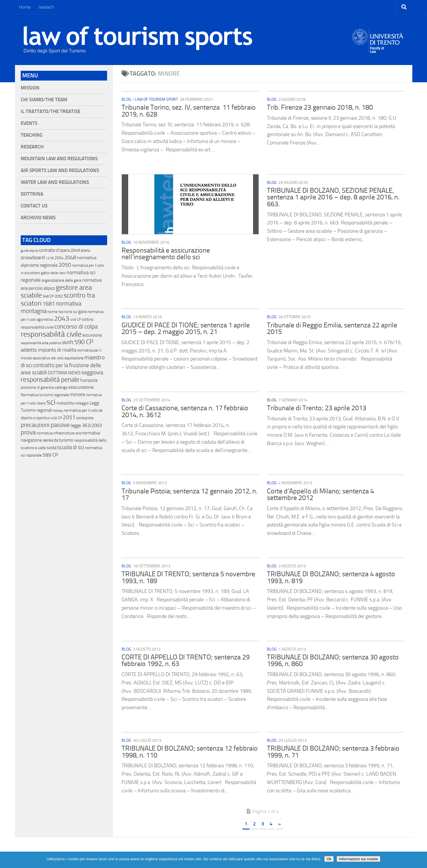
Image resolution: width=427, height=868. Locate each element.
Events (29, 123)
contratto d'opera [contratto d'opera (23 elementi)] (54, 250)
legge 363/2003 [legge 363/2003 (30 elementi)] (86, 425)
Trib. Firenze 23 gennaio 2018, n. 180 (320, 107)
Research (32, 147)
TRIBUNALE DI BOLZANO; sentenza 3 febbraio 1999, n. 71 (333, 752)
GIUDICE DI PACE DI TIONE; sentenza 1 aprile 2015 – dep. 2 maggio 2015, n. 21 (186, 329)
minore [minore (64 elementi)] (77, 394)
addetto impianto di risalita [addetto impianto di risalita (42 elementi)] (48, 350)
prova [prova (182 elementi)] (28, 432)
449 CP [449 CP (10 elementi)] (75, 320)
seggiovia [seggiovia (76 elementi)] (92, 373)
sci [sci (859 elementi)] (51, 402)
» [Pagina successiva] (279, 824)
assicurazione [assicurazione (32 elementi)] (81, 387)
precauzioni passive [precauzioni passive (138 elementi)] (45, 425)
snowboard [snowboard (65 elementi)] (33, 257)
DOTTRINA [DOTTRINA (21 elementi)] (58, 373)
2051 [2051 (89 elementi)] (69, 417)
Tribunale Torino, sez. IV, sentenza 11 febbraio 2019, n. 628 (189, 111)
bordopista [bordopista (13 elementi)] (85, 418)
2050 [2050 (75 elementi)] (65, 265)
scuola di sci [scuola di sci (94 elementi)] (71, 447)
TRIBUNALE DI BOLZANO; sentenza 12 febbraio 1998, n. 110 (190, 752)
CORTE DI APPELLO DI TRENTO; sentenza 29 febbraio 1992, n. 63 (186, 661)
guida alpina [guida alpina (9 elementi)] (29, 251)
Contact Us (34, 206)
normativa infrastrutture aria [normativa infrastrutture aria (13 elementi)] (59, 433)
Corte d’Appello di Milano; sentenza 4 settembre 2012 (320, 495)
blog (126, 99)
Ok (329, 859)
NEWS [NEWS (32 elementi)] (74, 373)
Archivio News (38, 218)
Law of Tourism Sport (156, 99)
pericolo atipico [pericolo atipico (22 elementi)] (42, 288)
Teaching (32, 135)
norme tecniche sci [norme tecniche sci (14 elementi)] (62, 312)
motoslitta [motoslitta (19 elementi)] (65, 403)
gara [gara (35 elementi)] (82, 311)
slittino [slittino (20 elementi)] (88, 319)
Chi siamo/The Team (44, 100)
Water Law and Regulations (55, 182)
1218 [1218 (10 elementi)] (50, 258)
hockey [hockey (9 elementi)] (58, 411)
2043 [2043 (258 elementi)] (62, 319)
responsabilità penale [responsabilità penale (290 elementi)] (50, 380)
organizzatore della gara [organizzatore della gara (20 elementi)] (61, 280)
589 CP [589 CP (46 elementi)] (50, 455)
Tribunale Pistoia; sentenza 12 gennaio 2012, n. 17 (189, 495)
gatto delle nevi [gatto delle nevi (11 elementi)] (53, 273)
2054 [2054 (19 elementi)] (59, 258)
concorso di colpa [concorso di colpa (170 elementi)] (76, 326)
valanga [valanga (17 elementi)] (61, 387)
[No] (420, 860)
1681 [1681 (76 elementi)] (49, 304)
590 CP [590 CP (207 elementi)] (84, 342)
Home (25, 7)
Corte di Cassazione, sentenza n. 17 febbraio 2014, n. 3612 (185, 411)
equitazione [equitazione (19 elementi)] (74, 358)
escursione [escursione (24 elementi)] (92, 335)
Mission (30, 88)
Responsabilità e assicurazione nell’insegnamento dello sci (166, 254)
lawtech (46, 7)
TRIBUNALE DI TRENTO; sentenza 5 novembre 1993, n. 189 (188, 577)
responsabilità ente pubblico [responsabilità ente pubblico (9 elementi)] (41, 343)
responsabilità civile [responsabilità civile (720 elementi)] (51, 334)
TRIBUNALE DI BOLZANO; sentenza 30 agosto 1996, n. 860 (333, 661)
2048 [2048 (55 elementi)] (70, 258)
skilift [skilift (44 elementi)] (68, 342)
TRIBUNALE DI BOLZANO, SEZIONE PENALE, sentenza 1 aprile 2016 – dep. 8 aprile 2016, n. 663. (333, 197)
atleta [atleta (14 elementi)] (85, 250)
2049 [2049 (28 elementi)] (75, 250)
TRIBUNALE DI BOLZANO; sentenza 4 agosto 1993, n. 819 (331, 577)
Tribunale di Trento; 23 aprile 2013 (317, 408)
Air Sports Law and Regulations (60, 170)
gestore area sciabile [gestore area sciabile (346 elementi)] (56, 291)
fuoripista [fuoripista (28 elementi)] (89, 380)
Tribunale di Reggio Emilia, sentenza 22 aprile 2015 (332, 329)
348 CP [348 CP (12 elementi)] (48, 296)
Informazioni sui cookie (358, 859)
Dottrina (32, 194)
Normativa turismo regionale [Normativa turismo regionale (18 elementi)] (45, 395)
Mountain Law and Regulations (59, 159)
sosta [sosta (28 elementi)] (52, 448)
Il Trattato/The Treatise (51, 111)
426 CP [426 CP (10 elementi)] (56, 418)
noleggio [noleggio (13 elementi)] (82, 403)
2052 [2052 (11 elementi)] (59, 296)
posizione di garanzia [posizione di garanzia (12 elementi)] (37, 387)
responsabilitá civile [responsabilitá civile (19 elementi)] (37, 327)
